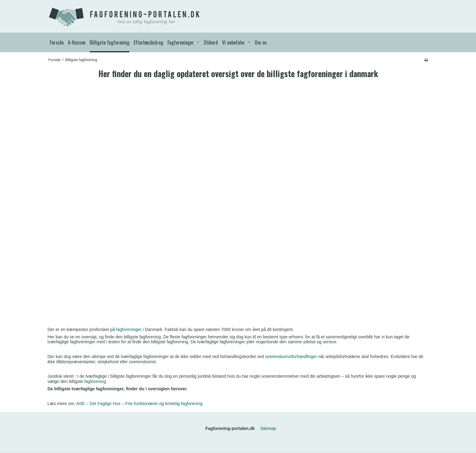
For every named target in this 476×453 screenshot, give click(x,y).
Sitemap (268, 428)
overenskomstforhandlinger (291, 356)
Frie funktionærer (142, 404)
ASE (81, 404)
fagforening (95, 381)
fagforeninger (129, 329)
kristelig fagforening (184, 404)
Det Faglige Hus (105, 404)
